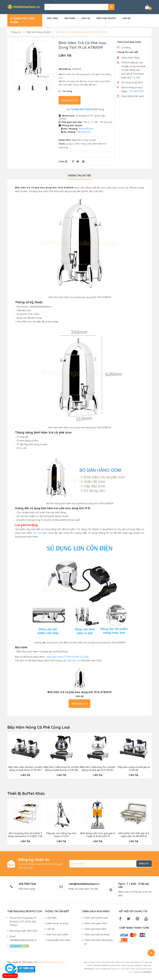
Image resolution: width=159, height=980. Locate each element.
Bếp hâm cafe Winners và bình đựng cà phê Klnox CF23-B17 (25, 768)
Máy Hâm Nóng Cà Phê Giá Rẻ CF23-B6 (67, 656)
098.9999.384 (86, 128)
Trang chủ (16, 31)
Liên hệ (126, 18)
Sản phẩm (70, 18)
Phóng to (43, 76)
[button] (111, 7)
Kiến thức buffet (106, 18)
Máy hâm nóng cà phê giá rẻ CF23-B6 (134, 768)
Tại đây (136, 77)
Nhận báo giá (70, 100)
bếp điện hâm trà (72, 660)
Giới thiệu (53, 18)
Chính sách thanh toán (96, 917)
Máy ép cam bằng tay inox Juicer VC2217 (61, 834)
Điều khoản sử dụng (58, 923)
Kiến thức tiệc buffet (58, 934)
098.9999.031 (10, 976)
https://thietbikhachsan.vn (51, 961)
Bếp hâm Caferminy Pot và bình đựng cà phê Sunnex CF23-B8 (61, 768)
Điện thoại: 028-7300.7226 (23, 930)
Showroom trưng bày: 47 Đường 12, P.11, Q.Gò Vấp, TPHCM (23, 921)
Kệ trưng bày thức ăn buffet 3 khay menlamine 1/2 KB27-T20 (25, 834)
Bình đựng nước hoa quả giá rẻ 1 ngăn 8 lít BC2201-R (98, 834)
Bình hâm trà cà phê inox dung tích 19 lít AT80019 (82, 31)
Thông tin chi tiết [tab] (79, 175)
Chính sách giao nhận (96, 923)
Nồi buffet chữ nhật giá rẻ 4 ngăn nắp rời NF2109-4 (134, 834)
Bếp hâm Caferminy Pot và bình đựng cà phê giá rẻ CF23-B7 (98, 768)
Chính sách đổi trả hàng (97, 934)
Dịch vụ (86, 18)
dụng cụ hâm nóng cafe (79, 143)
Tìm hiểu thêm (137, 90)
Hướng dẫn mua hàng (58, 939)
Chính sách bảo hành (95, 928)
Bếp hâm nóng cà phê (39, 31)
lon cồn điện (40, 532)
